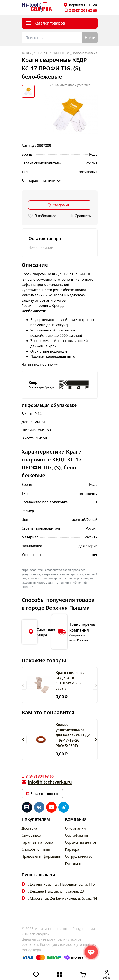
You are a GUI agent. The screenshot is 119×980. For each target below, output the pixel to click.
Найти (90, 38)
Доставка (30, 828)
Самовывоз (31, 835)
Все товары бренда (42, 387)
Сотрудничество (79, 856)
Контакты (73, 863)
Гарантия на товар (37, 842)
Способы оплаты (36, 849)
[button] (24, 685)
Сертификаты (76, 835)
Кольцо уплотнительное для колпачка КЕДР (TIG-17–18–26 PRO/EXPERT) (73, 735)
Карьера (72, 849)
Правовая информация (41, 856)
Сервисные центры (81, 842)
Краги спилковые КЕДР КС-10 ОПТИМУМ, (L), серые (71, 681)
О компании (75, 828)
